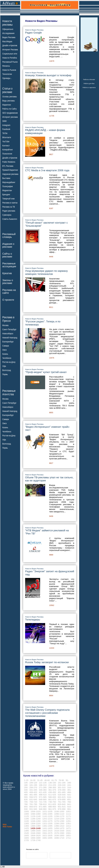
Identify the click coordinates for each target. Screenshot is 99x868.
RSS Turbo (7, 827)
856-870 (33, 807)
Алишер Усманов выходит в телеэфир (48, 75)
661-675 (52, 799)
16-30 (33, 780)
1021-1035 (47, 811)
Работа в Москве (89, 79)
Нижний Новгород (10, 338)
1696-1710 (59, 838)
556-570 (33, 797)
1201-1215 (47, 819)
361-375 (52, 790)
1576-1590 (59, 833)
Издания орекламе (8, 245)
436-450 (52, 792)
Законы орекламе (8, 282)
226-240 (62, 785)
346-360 (43, 790)
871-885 (43, 807)
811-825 (52, 804)
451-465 (62, 792)
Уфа (4, 366)
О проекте (8, 300)
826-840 (62, 804)
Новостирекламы (7, 23)
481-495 (33, 795)
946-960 (43, 809)
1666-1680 (36, 838)
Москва (5, 325)
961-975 (52, 809)
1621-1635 (47, 835)
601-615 (62, 797)
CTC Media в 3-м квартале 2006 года (47, 170)
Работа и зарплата (89, 87)
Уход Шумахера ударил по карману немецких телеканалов (46, 272)
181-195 (33, 785)
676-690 (62, 799)
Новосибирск (8, 334)
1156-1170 (59, 816)
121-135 (43, 783)
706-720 (33, 802)
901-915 (62, 807)
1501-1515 (47, 831)
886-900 (52, 807)
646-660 (43, 799)
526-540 (62, 795)
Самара (6, 346)
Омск (4, 350)
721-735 (43, 802)
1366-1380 (36, 826)
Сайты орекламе (7, 255)
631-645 (33, 799)
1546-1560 (36, 833)
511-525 (52, 795)
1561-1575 (47, 833)
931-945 (33, 809)
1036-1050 (59, 811)
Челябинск (7, 358)
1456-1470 (59, 828)
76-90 (61, 780)
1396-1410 (59, 826)
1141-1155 (47, 816)
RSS (5, 825)
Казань (5, 354)
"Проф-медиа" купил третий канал (46, 372)
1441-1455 (47, 828)
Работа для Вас (89, 83)
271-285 (43, 787)
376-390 (62, 790)
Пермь (5, 374)
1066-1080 (36, 814)
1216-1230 (59, 819)
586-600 (52, 797)
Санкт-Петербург (9, 329)
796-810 (43, 804)
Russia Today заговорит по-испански (47, 662)
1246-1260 (36, 821)
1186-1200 (36, 819)
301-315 (62, 787)
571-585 (43, 797)
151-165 (62, 783)
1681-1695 (47, 838)
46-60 (47, 780)
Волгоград (7, 370)
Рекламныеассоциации (9, 265)
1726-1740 (36, 840)
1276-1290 (59, 821)
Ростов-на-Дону (9, 362)
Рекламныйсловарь (9, 236)
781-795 (33, 804)
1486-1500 (36, 831)
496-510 (43, 795)
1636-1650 (59, 835)
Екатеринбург (8, 342)
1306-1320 (36, 823)
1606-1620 (36, 835)
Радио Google (33, 33)
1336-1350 (59, 823)
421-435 (43, 792)
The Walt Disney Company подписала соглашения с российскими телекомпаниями (47, 713)
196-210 (43, 785)
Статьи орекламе (7, 90)
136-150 (52, 783)
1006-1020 (36, 811)
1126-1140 (36, 816)
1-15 (26, 780)
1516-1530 (59, 831)
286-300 (52, 787)
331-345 (33, 790)
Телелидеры (33, 620)
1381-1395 (47, 826)
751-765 (62, 802)
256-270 (33, 787)
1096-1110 (59, 814)
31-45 (40, 780)
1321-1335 (47, 823)
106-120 (33, 783)
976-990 (62, 809)
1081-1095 (47, 814)
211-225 (52, 785)
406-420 (33, 792)
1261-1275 (47, 821)
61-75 (54, 780)
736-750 (52, 802)
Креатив (7, 273)
